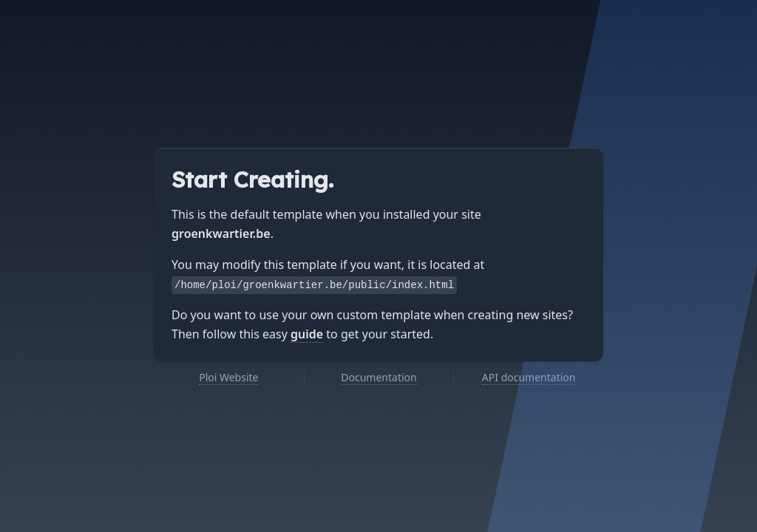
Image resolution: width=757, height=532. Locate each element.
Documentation (378, 377)
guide (307, 334)
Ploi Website (228, 377)
